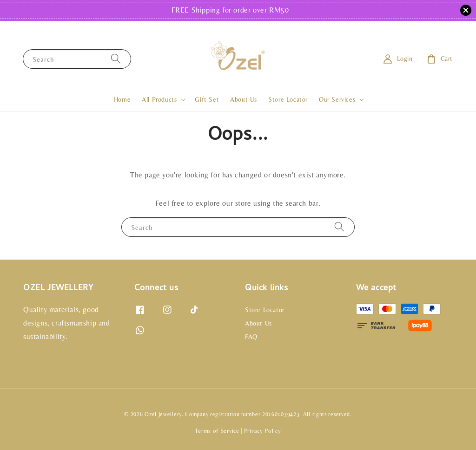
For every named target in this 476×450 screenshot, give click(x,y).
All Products (159, 99)
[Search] (116, 59)
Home (122, 99)
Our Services (337, 99)
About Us (244, 99)
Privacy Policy (263, 431)
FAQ (251, 337)
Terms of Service (217, 431)
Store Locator (288, 99)
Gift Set (207, 99)
